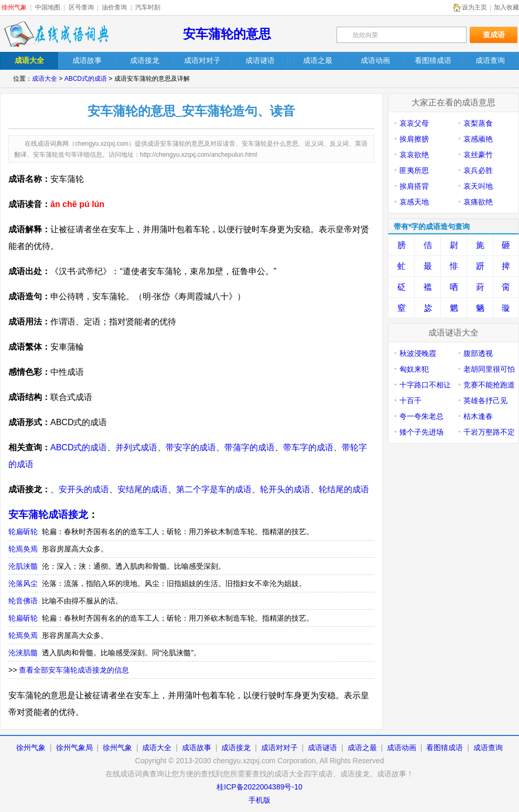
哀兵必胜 (478, 170)
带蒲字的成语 (250, 447)
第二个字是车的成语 (214, 489)
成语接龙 (236, 748)
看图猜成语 (445, 748)
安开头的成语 (84, 489)
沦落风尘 (23, 583)
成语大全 (45, 79)
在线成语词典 (56, 34)
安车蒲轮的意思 (227, 34)
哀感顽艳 (478, 139)
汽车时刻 (148, 7)
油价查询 (114, 7)
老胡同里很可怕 (489, 369)
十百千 (410, 400)
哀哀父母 (414, 123)
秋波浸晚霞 (418, 353)
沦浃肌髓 (23, 653)
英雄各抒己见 (485, 400)
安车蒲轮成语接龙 (48, 515)
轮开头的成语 (285, 489)
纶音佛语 (23, 601)
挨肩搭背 (414, 186)
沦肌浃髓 (23, 566)
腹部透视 (478, 353)
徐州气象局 (74, 748)
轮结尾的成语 (344, 489)
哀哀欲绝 (414, 155)
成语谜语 (322, 748)
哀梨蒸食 (478, 123)
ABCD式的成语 (86, 79)
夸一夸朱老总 (421, 416)
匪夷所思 (414, 170)
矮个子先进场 (421, 432)
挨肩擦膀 (414, 139)
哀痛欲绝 (478, 202)
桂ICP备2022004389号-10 (259, 787)
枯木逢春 (478, 416)
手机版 (259, 800)
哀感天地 (414, 202)
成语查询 (488, 748)
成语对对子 (279, 748)
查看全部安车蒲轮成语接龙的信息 (74, 670)
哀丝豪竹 (478, 155)
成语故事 (197, 748)
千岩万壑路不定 (489, 432)
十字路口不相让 (425, 385)
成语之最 (362, 748)
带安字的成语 (191, 447)
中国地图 (48, 7)
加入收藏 (506, 7)
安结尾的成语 (143, 489)
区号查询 (81, 7)
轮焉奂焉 (23, 549)
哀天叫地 (478, 186)
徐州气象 (14, 7)
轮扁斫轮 (23, 532)
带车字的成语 (308, 447)
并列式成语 (136, 447)
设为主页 (474, 7)
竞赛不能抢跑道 (489, 385)
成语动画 (402, 748)
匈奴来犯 (414, 369)
